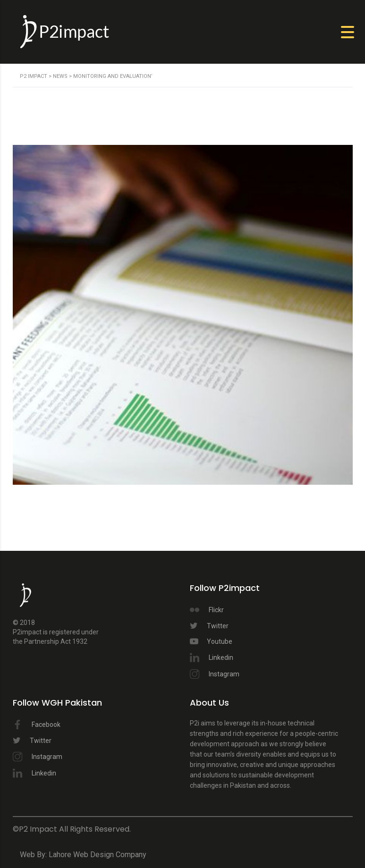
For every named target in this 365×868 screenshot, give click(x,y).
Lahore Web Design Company (98, 855)
